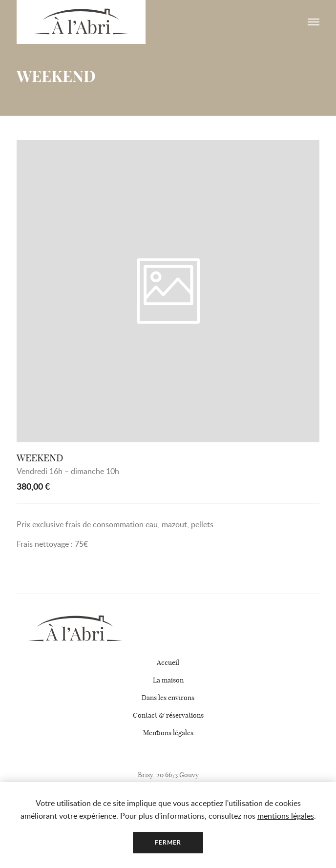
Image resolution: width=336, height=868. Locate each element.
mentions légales (286, 816)
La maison (168, 680)
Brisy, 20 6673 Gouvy (168, 775)
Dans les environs (168, 698)
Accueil (168, 662)
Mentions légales (168, 733)
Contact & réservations (168, 715)
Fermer (168, 842)
